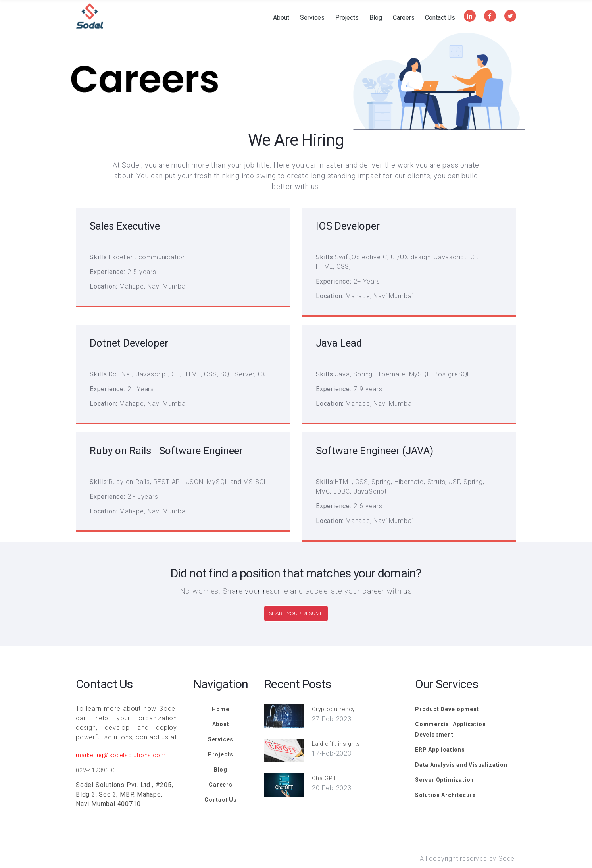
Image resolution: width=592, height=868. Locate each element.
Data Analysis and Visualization (461, 765)
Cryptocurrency (333, 709)
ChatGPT (324, 778)
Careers (404, 18)
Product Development (447, 709)
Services (312, 18)
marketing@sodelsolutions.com (121, 755)
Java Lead (339, 343)
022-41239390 (96, 770)
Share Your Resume (296, 613)
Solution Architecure (445, 795)
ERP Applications (440, 750)
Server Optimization (444, 780)
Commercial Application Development (451, 729)
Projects (347, 18)
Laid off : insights (336, 744)
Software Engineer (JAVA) (375, 451)
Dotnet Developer (129, 343)
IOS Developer (348, 226)
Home (220, 709)
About (281, 18)
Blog (376, 18)
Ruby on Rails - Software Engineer (166, 451)
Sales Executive (125, 226)
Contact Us (440, 18)
